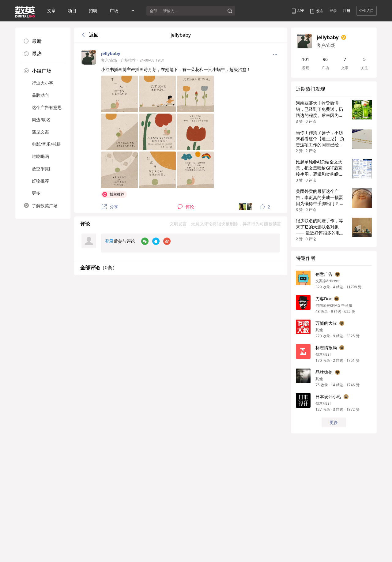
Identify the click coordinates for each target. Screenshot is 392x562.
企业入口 (367, 11)
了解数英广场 (41, 205)
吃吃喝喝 (40, 156)
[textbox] (194, 11)
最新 (33, 41)
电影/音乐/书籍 (46, 144)
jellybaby (111, 53)
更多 (36, 193)
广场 (114, 11)
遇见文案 (40, 132)
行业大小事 (43, 83)
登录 (333, 11)
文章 (51, 11)
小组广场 (38, 71)
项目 (72, 11)
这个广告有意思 (47, 107)
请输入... (170, 11)
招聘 (93, 11)
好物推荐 (40, 181)
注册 (347, 11)
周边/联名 (41, 120)
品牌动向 (40, 95)
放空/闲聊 (41, 169)
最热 (33, 53)
